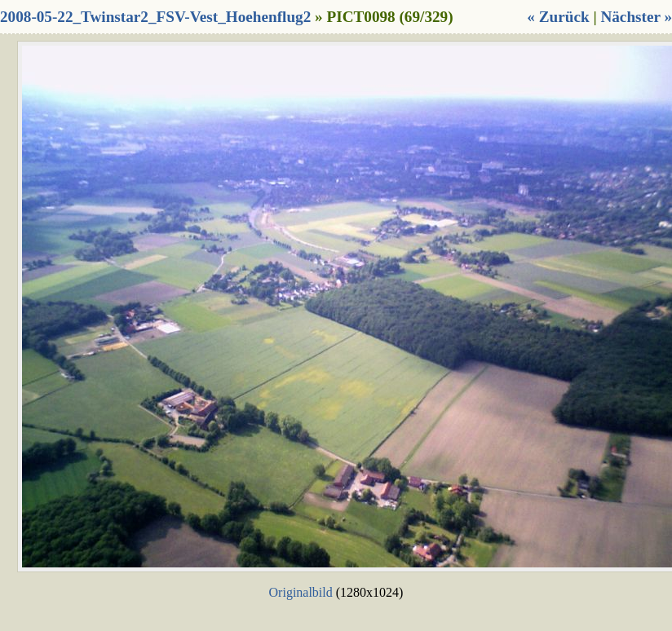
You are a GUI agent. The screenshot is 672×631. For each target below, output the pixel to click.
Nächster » (636, 17)
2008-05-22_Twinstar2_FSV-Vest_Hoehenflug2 (155, 17)
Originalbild (301, 592)
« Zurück (558, 17)
